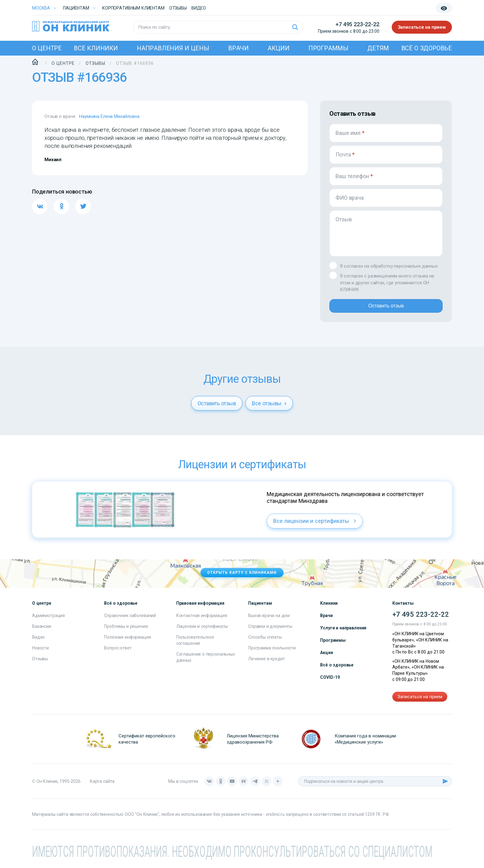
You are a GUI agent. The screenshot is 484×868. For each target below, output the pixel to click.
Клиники (329, 608)
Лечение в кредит (267, 664)
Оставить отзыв (386, 308)
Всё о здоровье (427, 48)
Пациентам (76, 8)
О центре (47, 48)
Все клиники (96, 48)
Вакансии (42, 631)
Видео (38, 642)
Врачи (238, 48)
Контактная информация (202, 620)
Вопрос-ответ (118, 653)
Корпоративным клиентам (133, 8)
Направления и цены (173, 48)
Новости (40, 653)
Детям (378, 48)
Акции (278, 48)
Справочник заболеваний (130, 620)
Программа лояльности (272, 653)
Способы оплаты (265, 642)
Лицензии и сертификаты (202, 631)
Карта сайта (102, 786)
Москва (41, 8)
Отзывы (178, 8)
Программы (328, 48)
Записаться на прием (422, 27)
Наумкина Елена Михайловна (109, 116)
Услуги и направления (343, 633)
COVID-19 (330, 682)
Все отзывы (269, 408)
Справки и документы (270, 631)
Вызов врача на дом (269, 620)
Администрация (48, 620)
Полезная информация (127, 642)
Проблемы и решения (126, 631)
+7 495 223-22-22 (357, 24)
